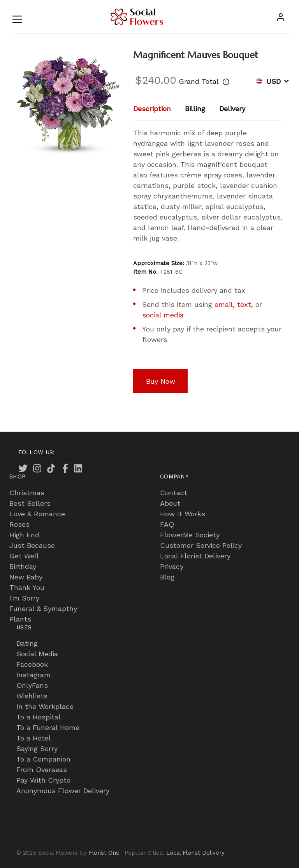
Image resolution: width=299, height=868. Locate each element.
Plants (20, 619)
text (244, 304)
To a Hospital (39, 717)
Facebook (32, 664)
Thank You (27, 587)
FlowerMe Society (190, 535)
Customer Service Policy (201, 545)
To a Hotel (34, 738)
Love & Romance (37, 514)
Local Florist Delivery (195, 556)
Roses (19, 524)
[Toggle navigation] (17, 18)
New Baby (26, 577)
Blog (167, 577)
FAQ (167, 524)
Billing (195, 109)
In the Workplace (45, 706)
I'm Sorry (24, 598)
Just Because (32, 545)
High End (24, 535)
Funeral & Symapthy (43, 608)
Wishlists (32, 696)
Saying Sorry (37, 748)
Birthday (23, 566)
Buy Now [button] (161, 381)
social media (163, 315)
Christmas (27, 493)
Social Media (37, 654)
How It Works (183, 514)
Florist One (104, 853)
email (224, 304)
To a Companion (43, 759)
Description (152, 109)
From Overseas (42, 770)
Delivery (232, 109)
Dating (27, 643)
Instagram (33, 675)
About (170, 503)
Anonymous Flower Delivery (63, 791)
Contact (174, 493)
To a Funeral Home (48, 727)
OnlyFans (32, 685)
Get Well (24, 556)
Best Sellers (30, 503)
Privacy (172, 566)
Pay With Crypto (43, 780)
